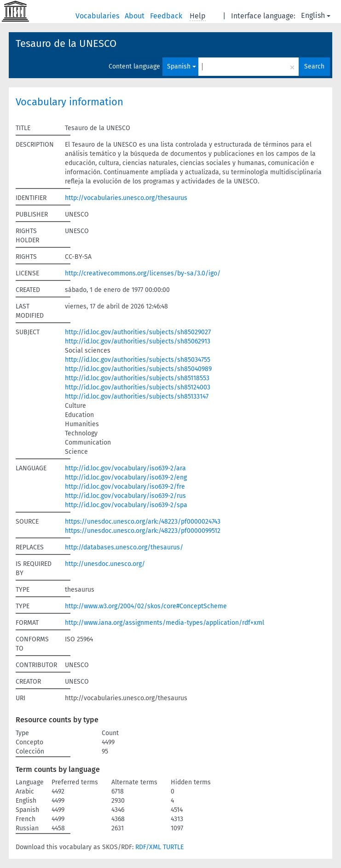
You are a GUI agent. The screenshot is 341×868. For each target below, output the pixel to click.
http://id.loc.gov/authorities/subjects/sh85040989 (138, 369)
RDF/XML (148, 847)
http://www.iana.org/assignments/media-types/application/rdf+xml (165, 623)
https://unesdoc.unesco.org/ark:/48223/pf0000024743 (143, 522)
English (316, 15)
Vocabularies (98, 16)
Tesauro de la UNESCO (66, 43)
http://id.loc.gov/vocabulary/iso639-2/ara (125, 468)
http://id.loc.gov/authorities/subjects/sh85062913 (138, 341)
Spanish (182, 66)
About (136, 16)
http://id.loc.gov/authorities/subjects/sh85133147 (137, 397)
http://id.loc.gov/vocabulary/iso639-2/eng (126, 477)
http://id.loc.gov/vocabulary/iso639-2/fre (125, 487)
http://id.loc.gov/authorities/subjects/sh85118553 (137, 378)
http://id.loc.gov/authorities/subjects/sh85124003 (138, 387)
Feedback (167, 16)
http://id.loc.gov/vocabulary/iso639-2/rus (125, 496)
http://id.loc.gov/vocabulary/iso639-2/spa (126, 505)
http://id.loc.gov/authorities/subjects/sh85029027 (138, 332)
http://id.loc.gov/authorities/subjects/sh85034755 (138, 360)
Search (314, 66)
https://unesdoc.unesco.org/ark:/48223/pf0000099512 (143, 531)
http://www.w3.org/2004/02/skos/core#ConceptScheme (146, 606)
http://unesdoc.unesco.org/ (105, 564)
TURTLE (173, 847)
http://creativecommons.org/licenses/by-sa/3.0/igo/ (143, 273)
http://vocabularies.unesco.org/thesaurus (126, 198)
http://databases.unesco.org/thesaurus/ (124, 547)
